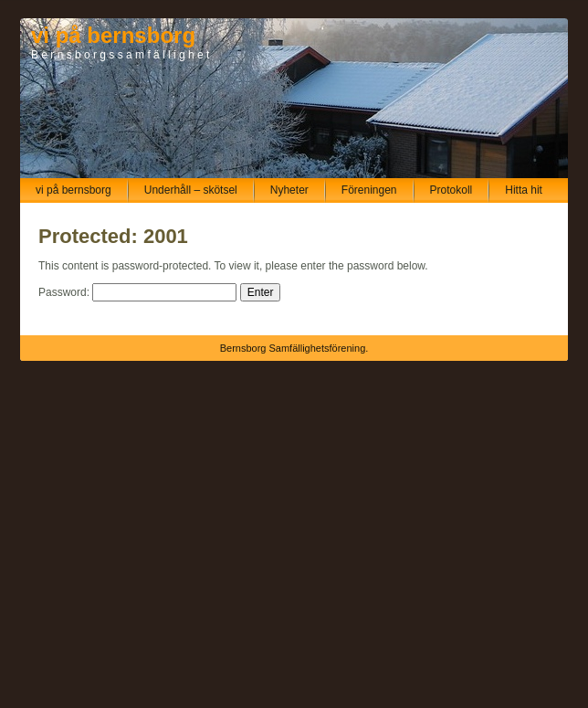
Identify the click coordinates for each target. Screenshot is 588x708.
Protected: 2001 (113, 236)
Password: (137, 292)
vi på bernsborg (113, 35)
